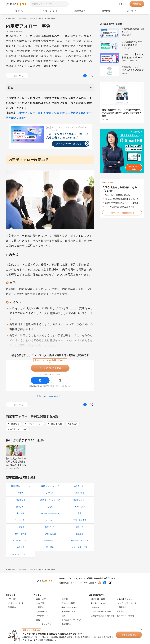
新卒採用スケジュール (21, 486)
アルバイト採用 (68, 603)
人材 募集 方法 (80, 547)
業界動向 (106, 11)
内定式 (50, 507)
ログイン (123, 4)
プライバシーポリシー (101, 612)
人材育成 (40, 607)
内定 (80, 514)
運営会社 (121, 612)
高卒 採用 (80, 493)
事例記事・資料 (98, 599)
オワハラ (50, 493)
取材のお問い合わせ (126, 616)
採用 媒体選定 (80, 520)
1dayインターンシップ (50, 500)
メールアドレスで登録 (50, 368)
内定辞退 (21, 547)
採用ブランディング (50, 486)
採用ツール (50, 527)
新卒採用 (73, 424)
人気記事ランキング (126, 599)
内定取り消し (80, 486)
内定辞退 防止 (56, 424)
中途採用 (40, 603)
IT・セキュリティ (44, 624)
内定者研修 (15, 424)
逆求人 (21, 493)
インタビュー (20, 11)
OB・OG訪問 (80, 507)
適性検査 (80, 534)
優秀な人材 (21, 507)
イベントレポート (50, 11)
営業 (63, 616)
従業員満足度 (42, 612)
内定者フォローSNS (19, 429)
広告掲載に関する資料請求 (103, 616)
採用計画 (80, 527)
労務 (38, 620)
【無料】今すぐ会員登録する (122, 213)
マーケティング (43, 616)
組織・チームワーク (70, 607)
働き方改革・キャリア (71, 620)
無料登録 (137, 4)
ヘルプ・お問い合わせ (126, 603)
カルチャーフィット (21, 554)
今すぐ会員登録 (129, 635)
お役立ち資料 (80, 11)
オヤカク (50, 520)
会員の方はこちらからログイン (50, 396)
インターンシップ (35, 424)
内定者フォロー (80, 500)
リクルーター (21, 520)
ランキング (131, 11)
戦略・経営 (41, 599)
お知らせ (95, 607)
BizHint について (99, 603)
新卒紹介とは (50, 541)
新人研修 (50, 547)
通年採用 (21, 514)
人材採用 (21, 527)
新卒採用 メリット (80, 541)
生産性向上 (66, 624)
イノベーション (68, 612)
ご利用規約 (122, 607)
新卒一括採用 (21, 534)
